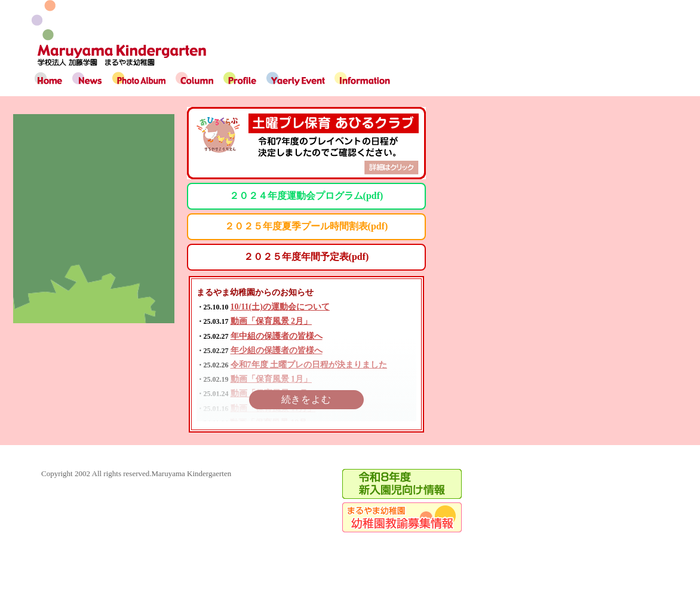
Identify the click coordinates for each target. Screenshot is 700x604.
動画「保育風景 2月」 (271, 321)
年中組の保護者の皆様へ (277, 336)
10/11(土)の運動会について (280, 307)
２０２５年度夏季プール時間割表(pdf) (306, 226)
